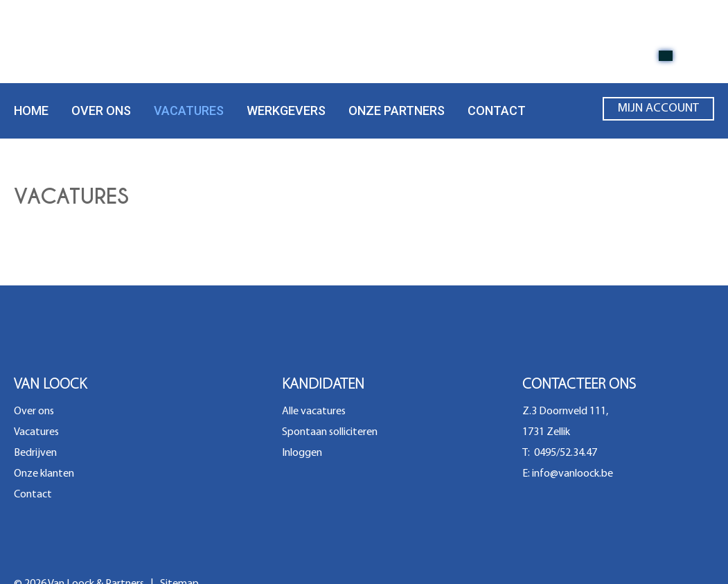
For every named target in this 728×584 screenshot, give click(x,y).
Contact (497, 110)
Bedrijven (35, 453)
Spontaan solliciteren (330, 432)
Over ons (101, 110)
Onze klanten (44, 474)
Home (31, 110)
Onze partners (397, 110)
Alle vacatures (314, 412)
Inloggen (302, 453)
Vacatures (189, 110)
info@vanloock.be (572, 474)
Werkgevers (286, 110)
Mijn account (658, 112)
